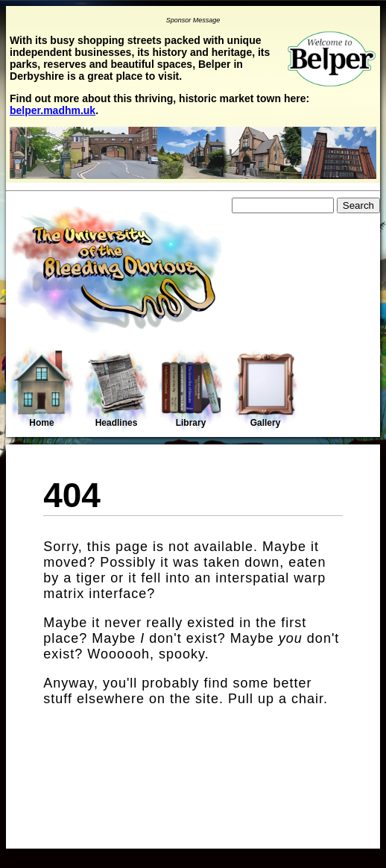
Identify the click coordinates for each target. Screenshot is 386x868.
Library (191, 390)
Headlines (116, 390)
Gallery (265, 390)
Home (42, 389)
